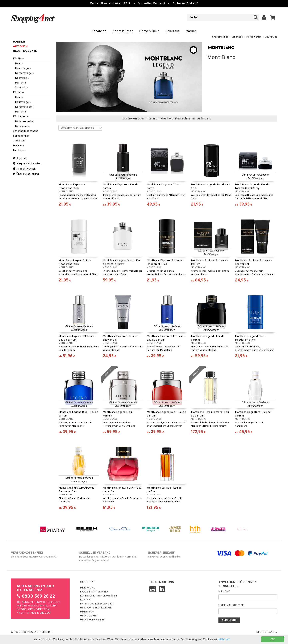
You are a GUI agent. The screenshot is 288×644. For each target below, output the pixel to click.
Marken (191, 31)
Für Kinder (21, 117)
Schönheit (99, 31)
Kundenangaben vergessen (98, 596)
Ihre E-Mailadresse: (231, 605)
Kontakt (86, 600)
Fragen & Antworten (27, 164)
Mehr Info (224, 639)
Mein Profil (88, 588)
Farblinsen (19, 150)
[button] (273, 18)
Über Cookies (89, 616)
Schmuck (22, 88)
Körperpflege (25, 73)
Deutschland (267, 632)
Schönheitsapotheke (26, 131)
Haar (19, 64)
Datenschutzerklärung (96, 604)
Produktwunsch (24, 169)
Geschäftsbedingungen (96, 608)
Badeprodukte (24, 122)
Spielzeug (172, 31)
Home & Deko (149, 31)
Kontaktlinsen (123, 31)
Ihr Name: (224, 592)
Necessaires (23, 126)
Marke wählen (254, 37)
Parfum (21, 83)
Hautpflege (23, 68)
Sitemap (47, 632)
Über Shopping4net (93, 620)
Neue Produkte (25, 51)
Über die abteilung (26, 174)
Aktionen (20, 46)
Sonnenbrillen (21, 136)
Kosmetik (22, 78)
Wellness (18, 146)
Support (20, 159)
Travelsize (19, 141)
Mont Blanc (271, 37)
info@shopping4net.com (33, 609)
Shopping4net (220, 37)
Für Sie (18, 59)
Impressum (87, 612)
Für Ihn (18, 92)
